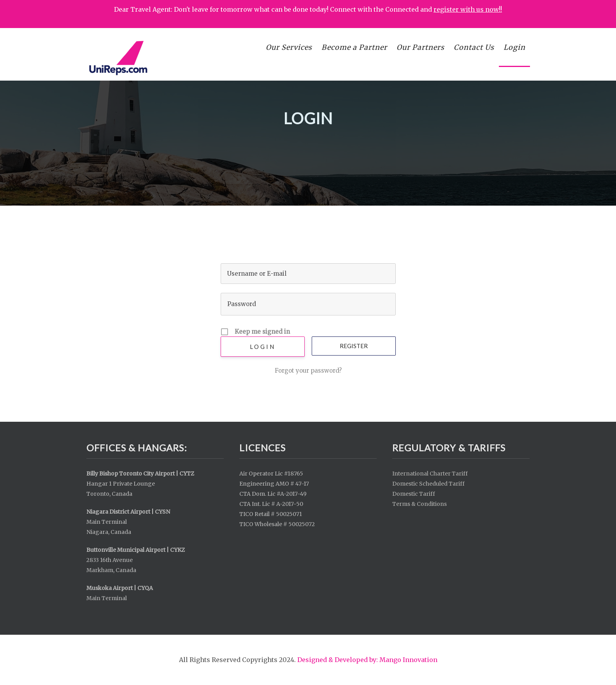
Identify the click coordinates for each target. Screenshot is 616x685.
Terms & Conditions (419, 504)
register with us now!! (468, 9)
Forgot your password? (308, 371)
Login (514, 47)
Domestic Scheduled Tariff (428, 484)
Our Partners (420, 47)
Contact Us (474, 47)
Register (354, 346)
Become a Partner (354, 47)
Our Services (289, 47)
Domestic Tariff (414, 494)
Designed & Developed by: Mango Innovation (367, 660)
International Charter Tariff (430, 474)
